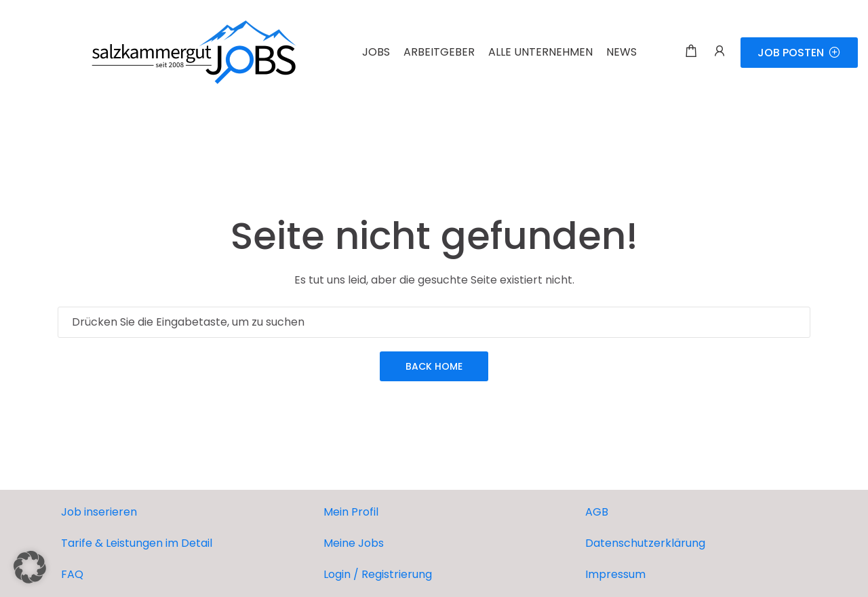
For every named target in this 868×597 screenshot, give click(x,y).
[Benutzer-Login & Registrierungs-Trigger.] (719, 52)
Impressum (615, 574)
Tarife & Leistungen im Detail (137, 543)
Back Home (434, 366)
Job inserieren (99, 512)
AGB (597, 512)
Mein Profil (351, 512)
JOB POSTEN (799, 53)
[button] (30, 567)
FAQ (72, 574)
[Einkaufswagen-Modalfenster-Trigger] (691, 52)
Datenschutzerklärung (645, 543)
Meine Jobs (354, 543)
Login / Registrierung (378, 574)
